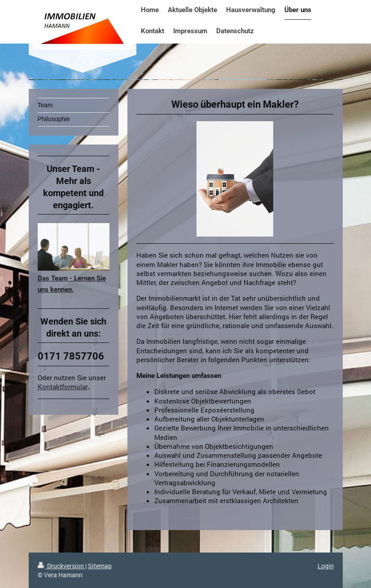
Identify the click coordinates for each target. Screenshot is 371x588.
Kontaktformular (63, 386)
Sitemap (100, 566)
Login (326, 566)
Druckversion (61, 566)
